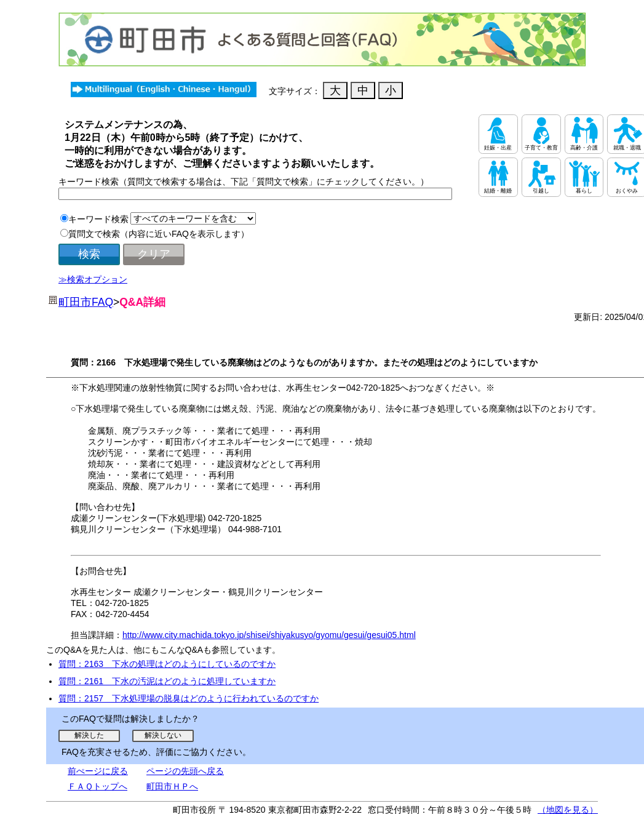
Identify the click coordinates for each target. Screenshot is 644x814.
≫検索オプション (93, 279)
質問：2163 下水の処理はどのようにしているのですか (167, 664)
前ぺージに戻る (98, 771)
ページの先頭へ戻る (185, 771)
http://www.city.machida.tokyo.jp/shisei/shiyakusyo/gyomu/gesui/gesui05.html (269, 635)
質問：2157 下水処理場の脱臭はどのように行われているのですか (189, 698)
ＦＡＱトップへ (97, 786)
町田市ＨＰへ (172, 786)
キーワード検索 (98, 219)
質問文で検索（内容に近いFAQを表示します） (159, 234)
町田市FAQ (86, 302)
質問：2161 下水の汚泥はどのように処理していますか (167, 681)
